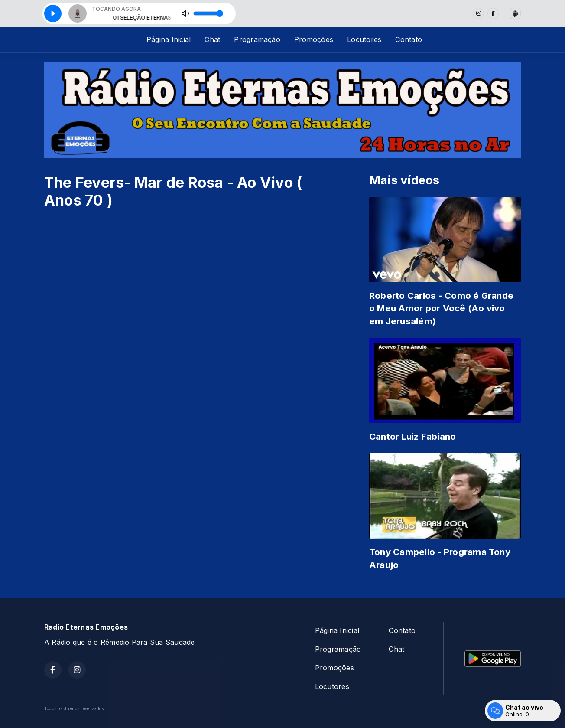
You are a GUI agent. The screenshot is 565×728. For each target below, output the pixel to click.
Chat (212, 39)
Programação (257, 39)
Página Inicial (169, 39)
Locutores (364, 39)
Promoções (314, 39)
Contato (409, 39)
